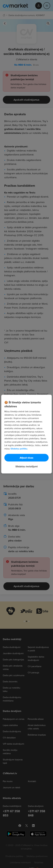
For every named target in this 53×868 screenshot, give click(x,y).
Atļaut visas (26, 458)
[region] (26, 434)
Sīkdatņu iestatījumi (26, 466)
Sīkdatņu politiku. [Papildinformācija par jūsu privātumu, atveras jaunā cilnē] (19, 449)
